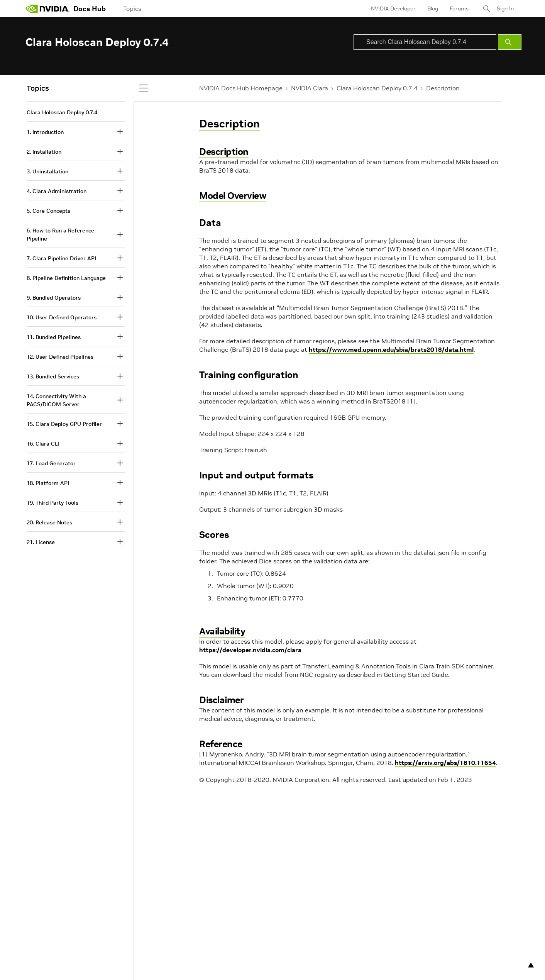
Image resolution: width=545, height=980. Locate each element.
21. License (41, 542)
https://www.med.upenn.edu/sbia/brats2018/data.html (391, 349)
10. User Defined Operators (62, 317)
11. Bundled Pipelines (54, 337)
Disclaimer (221, 700)
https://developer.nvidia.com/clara (250, 650)
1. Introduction (45, 132)
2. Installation (44, 152)
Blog (433, 8)
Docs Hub (90, 9)
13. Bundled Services (53, 376)
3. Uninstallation (47, 171)
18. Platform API (48, 483)
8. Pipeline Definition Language (66, 278)
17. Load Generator (51, 463)
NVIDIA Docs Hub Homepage (241, 88)
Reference (221, 744)
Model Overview (233, 196)
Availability (222, 631)
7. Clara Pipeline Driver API (61, 258)
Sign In (505, 8)
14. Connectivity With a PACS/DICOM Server (56, 400)
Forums (459, 8)
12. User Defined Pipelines (60, 357)
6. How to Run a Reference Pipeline (60, 235)
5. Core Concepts (48, 211)
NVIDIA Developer (393, 8)
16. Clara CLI (43, 444)
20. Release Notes (49, 522)
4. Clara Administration (57, 191)
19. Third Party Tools (52, 503)
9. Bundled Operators (54, 298)
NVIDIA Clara (310, 88)
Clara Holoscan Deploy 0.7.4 (377, 88)
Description (443, 88)
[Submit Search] (510, 42)
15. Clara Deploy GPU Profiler (64, 424)
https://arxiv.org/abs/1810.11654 (445, 763)
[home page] (47, 8)
